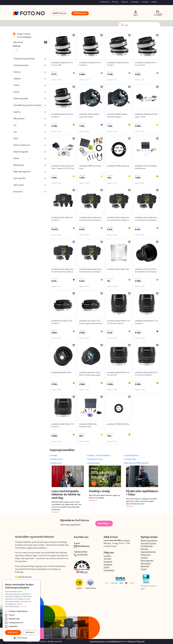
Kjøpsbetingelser (148, 552)
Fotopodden (109, 570)
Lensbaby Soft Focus (95, 459)
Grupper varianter (24, 34)
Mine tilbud (146, 564)
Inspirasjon (135, 2)
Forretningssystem (97, 641)
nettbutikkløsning (114, 641)
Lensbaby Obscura (131, 455)
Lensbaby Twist (56, 463)
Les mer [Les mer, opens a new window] (24, 606)
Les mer (55, 512)
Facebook (108, 565)
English (154, 2)
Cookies (144, 558)
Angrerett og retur (148, 543)
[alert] (21, 611)
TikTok (107, 567)
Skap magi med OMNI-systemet (136, 463)
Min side (115, 2)
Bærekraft (145, 566)
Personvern (146, 555)
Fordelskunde (147, 546)
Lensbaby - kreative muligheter (99, 455)
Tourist (144, 569)
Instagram (108, 562)
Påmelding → (104, 523)
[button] (86, 568)
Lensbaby (54, 455)
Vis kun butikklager (24, 37)
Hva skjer (145, 2)
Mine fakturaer (147, 561)
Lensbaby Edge (130, 459)
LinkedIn (107, 556)
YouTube (107, 559)
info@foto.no (83, 546)
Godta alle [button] (13, 632)
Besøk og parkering (149, 541)
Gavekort (125, 2)
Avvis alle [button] (30, 632)
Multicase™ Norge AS (136, 641)
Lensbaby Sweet (93, 463)
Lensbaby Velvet (56, 459)
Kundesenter (104, 2)
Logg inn (136, 12)
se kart (127, 541)
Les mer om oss (25, 577)
